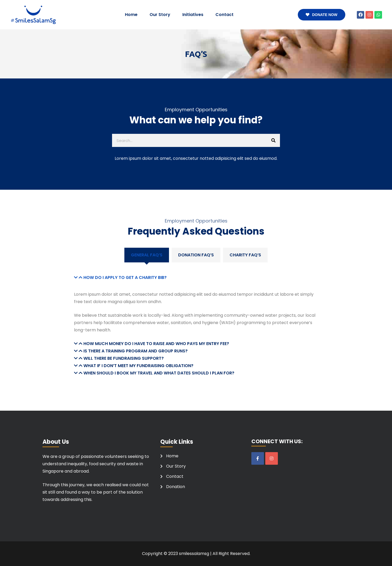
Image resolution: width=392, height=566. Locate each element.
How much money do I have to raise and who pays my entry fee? (156, 344)
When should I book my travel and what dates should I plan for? (159, 373)
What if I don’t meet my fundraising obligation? (138, 366)
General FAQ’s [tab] (147, 255)
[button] (196, 278)
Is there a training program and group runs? (136, 351)
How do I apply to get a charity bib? (125, 277)
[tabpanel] (196, 320)
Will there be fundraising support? (124, 358)
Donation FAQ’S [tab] (196, 255)
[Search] (273, 140)
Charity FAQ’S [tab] (245, 255)
